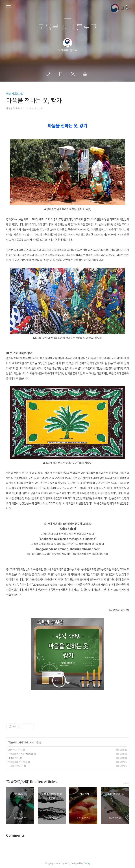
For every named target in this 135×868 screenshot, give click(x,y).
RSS (73, 74)
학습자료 (13, 742)
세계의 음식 (13, 758)
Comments (15, 835)
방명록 (61, 74)
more (126, 783)
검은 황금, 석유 (15, 750)
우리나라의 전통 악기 (18, 762)
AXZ (67, 863)
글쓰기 (49, 74)
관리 (86, 74)
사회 (21, 742)
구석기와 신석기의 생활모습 (21, 754)
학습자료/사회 (15, 94)
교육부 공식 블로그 (67, 27)
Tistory (87, 863)
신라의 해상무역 (15, 766)
